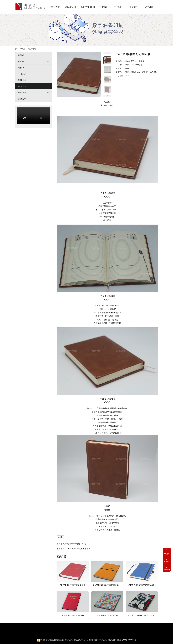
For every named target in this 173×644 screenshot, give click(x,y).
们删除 (105, 640)
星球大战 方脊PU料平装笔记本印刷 (143, 615)
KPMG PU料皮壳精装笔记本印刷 (142, 585)
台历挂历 (21, 68)
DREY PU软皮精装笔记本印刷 (73, 585)
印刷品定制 (22, 93)
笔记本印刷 (22, 86)
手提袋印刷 (22, 80)
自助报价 (105, 7)
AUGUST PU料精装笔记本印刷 (77, 549)
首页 (17, 49)
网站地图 (111, 640)
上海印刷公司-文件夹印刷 (73, 615)
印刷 (109, 313)
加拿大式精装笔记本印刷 (75, 544)
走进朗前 (134, 7)
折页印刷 (21, 61)
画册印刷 (21, 55)
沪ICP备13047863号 (129, 640)
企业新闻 (118, 7)
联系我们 (150, 7)
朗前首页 (56, 7)
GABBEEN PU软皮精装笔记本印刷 (108, 585)
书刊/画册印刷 (88, 7)
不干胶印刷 (22, 74)
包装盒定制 (71, 7)
